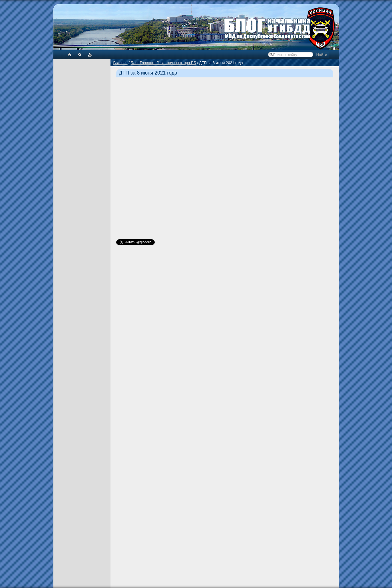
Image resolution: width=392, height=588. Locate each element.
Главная (120, 63)
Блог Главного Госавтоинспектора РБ (163, 63)
